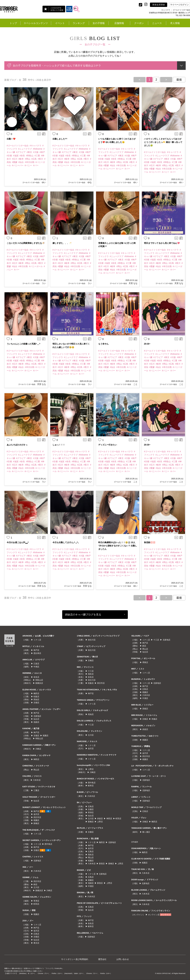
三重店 (36, 790)
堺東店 (145, 662)
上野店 (91, 769)
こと (135, 384)
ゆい (44, 182)
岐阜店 (91, 786)
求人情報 (175, 23)
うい (44, 283)
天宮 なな (133, 283)
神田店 (36, 759)
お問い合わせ (123, 959)
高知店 (36, 699)
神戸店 (36, 650)
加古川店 (92, 640)
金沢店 (36, 814)
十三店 (91, 671)
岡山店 (36, 770)
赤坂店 (100, 819)
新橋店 (36, 823)
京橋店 (91, 660)
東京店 (36, 943)
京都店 (36, 703)
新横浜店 (39, 683)
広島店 (36, 934)
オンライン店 (154, 915)
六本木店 (37, 780)
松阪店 (36, 697)
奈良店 (36, 677)
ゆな (89, 182)
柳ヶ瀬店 (146, 832)
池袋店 (36, 722)
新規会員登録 (159, 5)
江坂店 (36, 664)
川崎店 (38, 749)
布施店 (154, 719)
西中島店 (48, 844)
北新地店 (37, 716)
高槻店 (145, 709)
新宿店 (102, 864)
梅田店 (36, 693)
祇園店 (46, 736)
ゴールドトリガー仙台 (31, 182)
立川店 (36, 887)
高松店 (91, 674)
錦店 (35, 884)
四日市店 (37, 817)
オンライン (166, 915)
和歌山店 (39, 680)
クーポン (139, 23)
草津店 (36, 901)
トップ (13, 23)
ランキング (79, 23)
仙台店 (36, 719)
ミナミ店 (37, 640)
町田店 (36, 904)
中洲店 (36, 667)
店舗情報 (119, 23)
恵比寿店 (37, 653)
